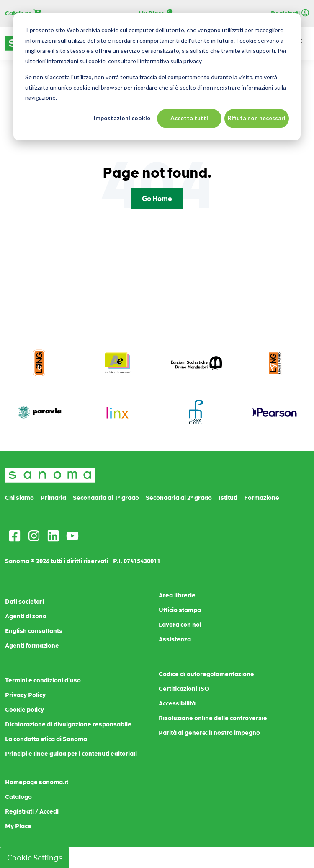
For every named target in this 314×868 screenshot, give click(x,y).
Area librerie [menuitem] (177, 595)
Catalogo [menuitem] (18, 797)
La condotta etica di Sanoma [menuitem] (46, 739)
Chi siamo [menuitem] (19, 498)
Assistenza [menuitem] (175, 639)
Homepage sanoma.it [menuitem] (37, 782)
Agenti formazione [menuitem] (32, 646)
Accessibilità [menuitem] (177, 703)
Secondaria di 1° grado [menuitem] (106, 498)
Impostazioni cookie (122, 118)
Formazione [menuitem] (262, 498)
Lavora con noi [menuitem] (180, 625)
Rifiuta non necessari (257, 118)
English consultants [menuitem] (34, 631)
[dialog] (157, 77)
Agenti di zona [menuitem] (26, 616)
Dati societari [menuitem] (24, 602)
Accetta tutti (189, 118)
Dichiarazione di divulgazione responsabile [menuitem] (68, 724)
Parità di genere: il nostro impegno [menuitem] (209, 733)
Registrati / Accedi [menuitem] (32, 811)
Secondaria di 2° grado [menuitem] (179, 498)
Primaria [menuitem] (53, 498)
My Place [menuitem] (18, 826)
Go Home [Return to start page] (157, 199)
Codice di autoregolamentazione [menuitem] (206, 674)
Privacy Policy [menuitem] (25, 695)
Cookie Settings (35, 858)
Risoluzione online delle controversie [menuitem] (213, 718)
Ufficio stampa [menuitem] (180, 610)
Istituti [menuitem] (228, 498)
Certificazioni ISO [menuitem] (184, 689)
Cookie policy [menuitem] (24, 710)
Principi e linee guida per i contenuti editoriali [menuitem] (71, 754)
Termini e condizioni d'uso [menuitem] (43, 680)
